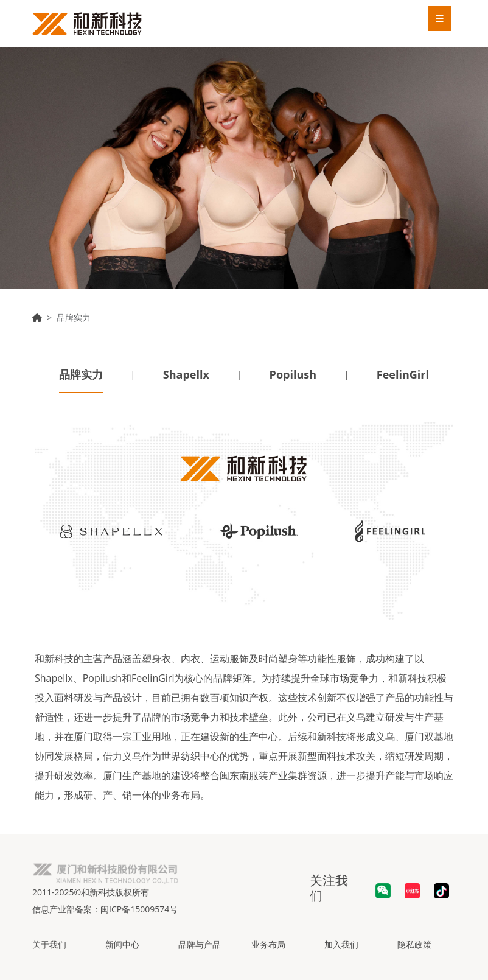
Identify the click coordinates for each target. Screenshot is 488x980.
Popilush (293, 374)
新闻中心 (122, 944)
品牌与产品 (200, 944)
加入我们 (341, 944)
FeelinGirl (403, 374)
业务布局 (268, 944)
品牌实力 (81, 374)
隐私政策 (414, 944)
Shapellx (186, 374)
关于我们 (49, 944)
